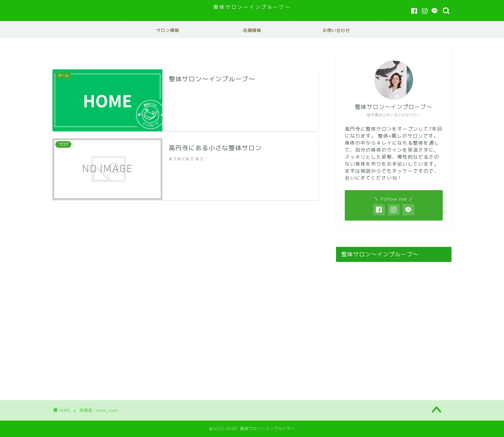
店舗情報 (252, 30)
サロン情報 (168, 30)
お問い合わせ (336, 30)
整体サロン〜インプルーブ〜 (252, 7)
